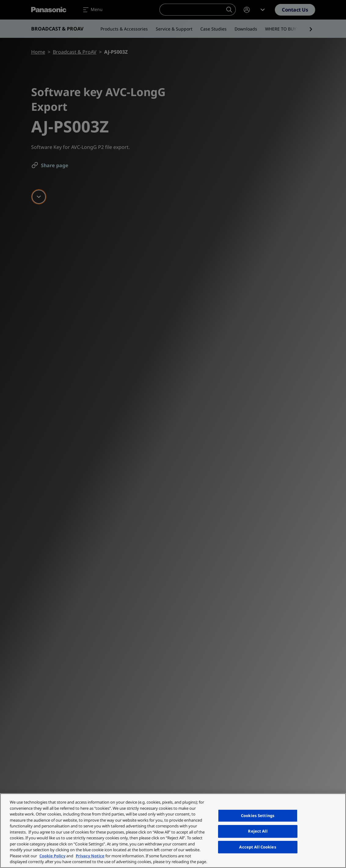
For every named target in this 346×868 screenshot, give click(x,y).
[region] (173, 831)
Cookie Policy (52, 856)
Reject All (258, 831)
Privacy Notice (90, 856)
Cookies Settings (258, 816)
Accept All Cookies (258, 847)
